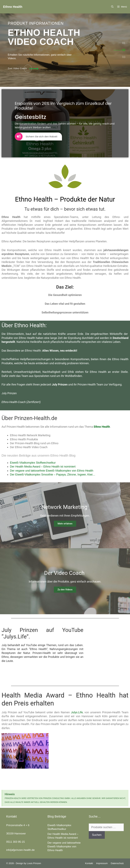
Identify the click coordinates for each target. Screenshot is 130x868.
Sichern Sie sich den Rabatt (36, 136)
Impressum (102, 863)
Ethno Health (13, 7)
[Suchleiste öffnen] (112, 7)
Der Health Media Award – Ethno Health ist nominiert (43, 467)
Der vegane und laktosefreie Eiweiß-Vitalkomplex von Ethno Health (52, 471)
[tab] (124, 43)
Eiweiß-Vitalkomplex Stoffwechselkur (33, 463)
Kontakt (89, 863)
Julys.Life (77, 712)
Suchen (97, 835)
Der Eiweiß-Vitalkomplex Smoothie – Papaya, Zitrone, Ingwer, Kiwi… (53, 475)
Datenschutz (117, 863)
